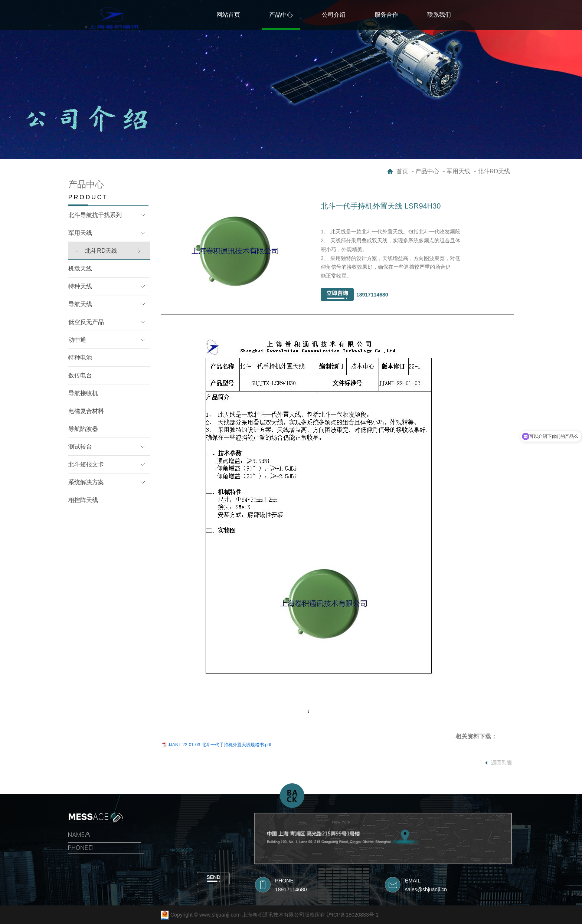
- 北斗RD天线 (492, 171)
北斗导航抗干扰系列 (95, 215)
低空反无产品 (86, 322)
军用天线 (80, 233)
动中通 (77, 340)
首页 (402, 171)
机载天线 (80, 268)
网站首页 (228, 15)
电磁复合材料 (86, 411)
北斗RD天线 (97, 251)
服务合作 (386, 15)
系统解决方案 (86, 482)
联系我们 (439, 15)
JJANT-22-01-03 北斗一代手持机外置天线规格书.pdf (220, 745)
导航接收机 (83, 393)
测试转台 (80, 447)
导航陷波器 (83, 429)
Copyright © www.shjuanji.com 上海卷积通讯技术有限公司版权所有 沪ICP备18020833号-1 (274, 915)
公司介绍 (334, 15)
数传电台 (80, 375)
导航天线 (80, 304)
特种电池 (80, 358)
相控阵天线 (83, 500)
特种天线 (80, 286)
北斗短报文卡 (86, 464)
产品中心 (281, 15)
